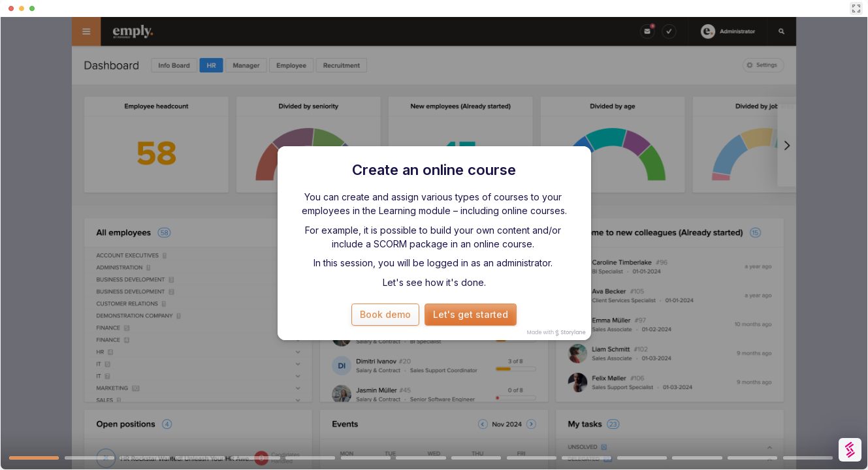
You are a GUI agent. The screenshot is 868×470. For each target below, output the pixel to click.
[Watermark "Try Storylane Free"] (850, 450)
